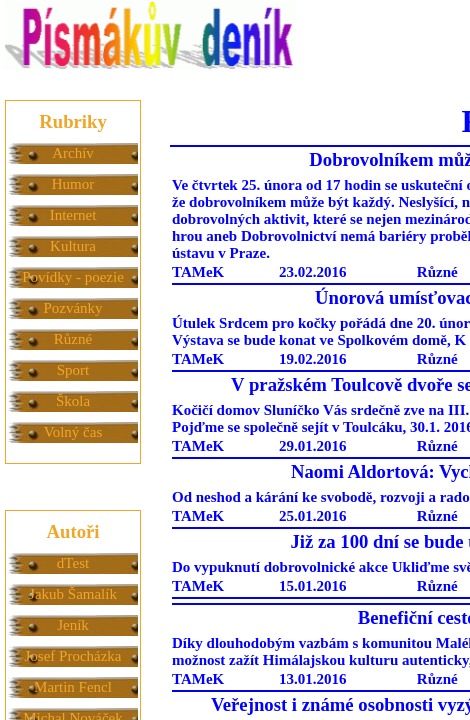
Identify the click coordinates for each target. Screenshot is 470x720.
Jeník (73, 625)
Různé (73, 339)
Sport (73, 370)
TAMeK (198, 272)
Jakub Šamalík (73, 594)
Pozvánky (72, 308)
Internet (73, 215)
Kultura (73, 246)
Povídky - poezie (73, 277)
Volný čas (73, 432)
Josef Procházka (72, 656)
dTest (73, 563)
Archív (73, 153)
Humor (73, 184)
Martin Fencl (73, 687)
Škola (73, 401)
